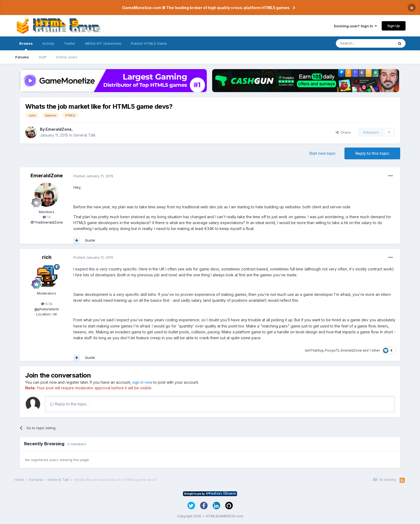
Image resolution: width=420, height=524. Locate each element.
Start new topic (322, 153)
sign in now (142, 382)
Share (343, 132)
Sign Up (394, 26)
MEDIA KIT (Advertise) (103, 43)
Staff (42, 57)
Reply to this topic (372, 153)
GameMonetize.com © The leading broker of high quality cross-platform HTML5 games (206, 8)
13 (47, 217)
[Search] (365, 43)
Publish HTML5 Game (149, 43)
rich (47, 257)
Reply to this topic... (70, 404)
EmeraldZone (59, 129)
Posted (93, 176)
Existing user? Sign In (355, 26)
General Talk (84, 135)
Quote (90, 240)
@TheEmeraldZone (47, 222)
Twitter (70, 43)
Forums (22, 57)
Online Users (67, 57)
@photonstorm (47, 309)
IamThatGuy (314, 350)
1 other (375, 350)
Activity (48, 43)
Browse (26, 46)
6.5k (47, 304)
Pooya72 (332, 350)
